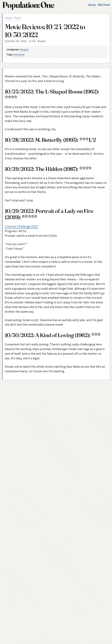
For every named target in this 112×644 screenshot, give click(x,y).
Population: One (28, 5)
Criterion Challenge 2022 (21, 226)
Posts (18, 18)
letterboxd (19, 54)
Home (8, 18)
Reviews (24, 49)
